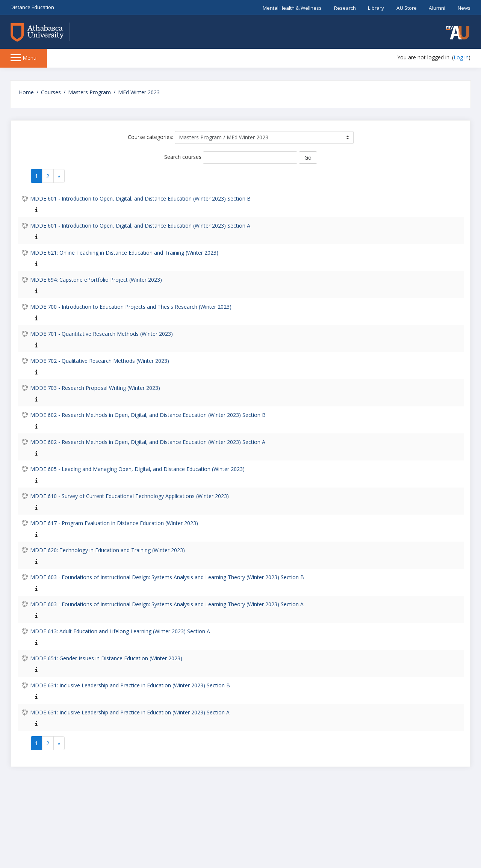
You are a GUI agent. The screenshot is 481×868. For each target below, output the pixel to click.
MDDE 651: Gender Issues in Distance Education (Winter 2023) (106, 658)
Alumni (437, 8)
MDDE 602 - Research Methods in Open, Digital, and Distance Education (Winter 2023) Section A (148, 442)
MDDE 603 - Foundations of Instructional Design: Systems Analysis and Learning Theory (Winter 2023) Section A (167, 604)
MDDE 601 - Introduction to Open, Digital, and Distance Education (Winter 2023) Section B (140, 199)
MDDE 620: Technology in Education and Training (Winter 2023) (107, 550)
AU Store (407, 8)
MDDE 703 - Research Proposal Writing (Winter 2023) (95, 388)
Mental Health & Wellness (292, 8)
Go (308, 158)
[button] (458, 33)
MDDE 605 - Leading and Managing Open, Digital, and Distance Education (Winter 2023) (137, 469)
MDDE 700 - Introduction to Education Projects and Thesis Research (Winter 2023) (131, 307)
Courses (51, 92)
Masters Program (89, 92)
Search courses (183, 157)
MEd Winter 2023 (139, 92)
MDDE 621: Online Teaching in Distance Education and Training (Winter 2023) (124, 253)
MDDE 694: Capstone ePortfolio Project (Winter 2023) (96, 280)
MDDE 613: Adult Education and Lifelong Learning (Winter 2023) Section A (120, 631)
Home (26, 92)
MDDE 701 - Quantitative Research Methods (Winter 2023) (101, 334)
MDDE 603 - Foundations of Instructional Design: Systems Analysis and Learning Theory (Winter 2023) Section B (167, 577)
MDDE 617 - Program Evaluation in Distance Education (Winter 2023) (114, 523)
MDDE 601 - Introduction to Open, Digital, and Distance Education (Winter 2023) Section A (140, 226)
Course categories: (151, 137)
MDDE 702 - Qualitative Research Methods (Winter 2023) (100, 361)
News (464, 8)
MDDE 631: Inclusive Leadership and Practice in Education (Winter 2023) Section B (130, 685)
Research (345, 8)
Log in (461, 57)
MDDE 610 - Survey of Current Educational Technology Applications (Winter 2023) (129, 496)
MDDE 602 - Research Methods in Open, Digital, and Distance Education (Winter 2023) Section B (148, 415)
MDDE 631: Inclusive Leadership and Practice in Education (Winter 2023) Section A (130, 712)
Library (376, 8)
